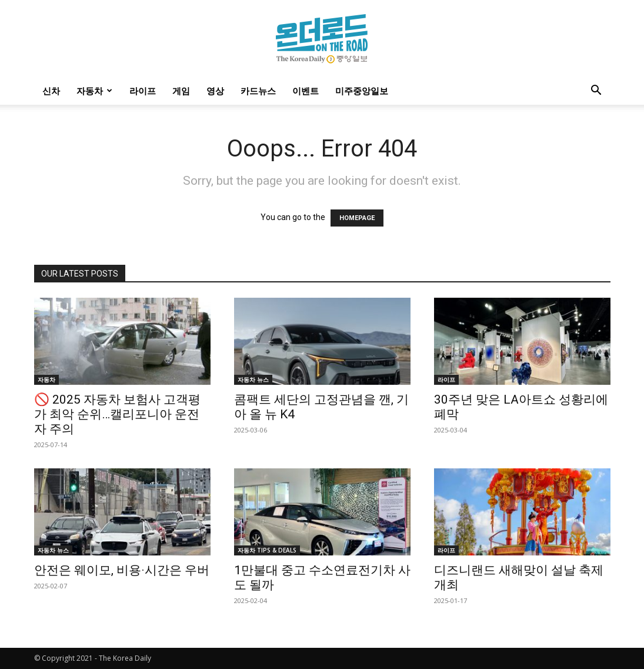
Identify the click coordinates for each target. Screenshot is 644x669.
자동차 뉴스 (253, 380)
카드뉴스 (258, 91)
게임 (181, 91)
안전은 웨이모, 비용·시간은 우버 (122, 570)
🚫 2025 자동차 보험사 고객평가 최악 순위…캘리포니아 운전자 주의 (117, 414)
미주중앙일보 (362, 91)
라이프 (143, 91)
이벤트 (306, 91)
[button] (596, 91)
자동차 (94, 91)
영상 (215, 91)
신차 (51, 91)
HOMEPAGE (357, 218)
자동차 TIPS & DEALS (267, 550)
